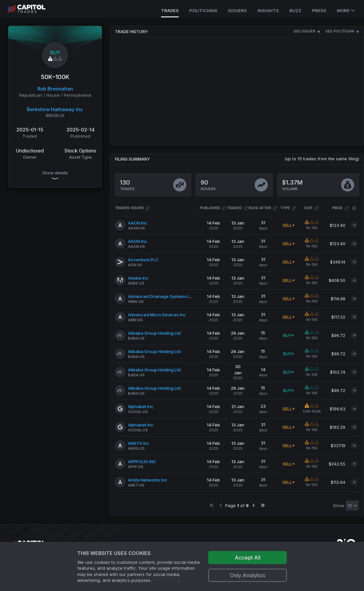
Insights (268, 10)
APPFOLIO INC (142, 462)
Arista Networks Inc (148, 480)
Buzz (295, 10)
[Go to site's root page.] (34, 9)
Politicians (203, 10)
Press (319, 10)
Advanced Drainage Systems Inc (161, 296)
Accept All (248, 558)
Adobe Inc (138, 278)
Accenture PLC (143, 260)
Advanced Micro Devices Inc (157, 315)
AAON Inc (138, 223)
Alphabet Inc (141, 406)
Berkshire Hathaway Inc (55, 109)
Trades (170, 10)
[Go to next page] (254, 505)
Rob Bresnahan (55, 89)
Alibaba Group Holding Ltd (154, 333)
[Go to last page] (263, 505)
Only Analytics (247, 575)
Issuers (237, 10)
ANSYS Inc (139, 443)
